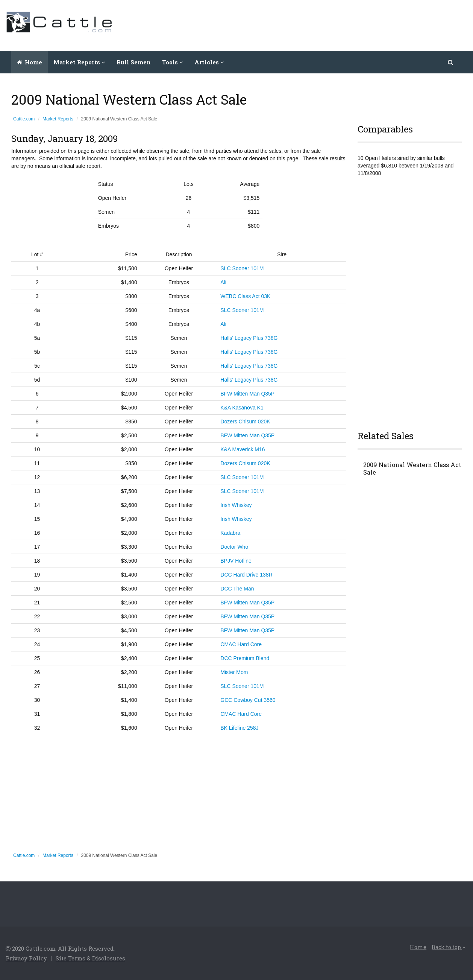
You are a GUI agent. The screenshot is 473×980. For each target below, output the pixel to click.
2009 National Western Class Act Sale (412, 469)
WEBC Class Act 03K (245, 296)
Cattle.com (24, 119)
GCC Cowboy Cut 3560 (248, 700)
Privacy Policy (26, 958)
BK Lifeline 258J (239, 728)
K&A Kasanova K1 (242, 408)
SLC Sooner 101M (242, 268)
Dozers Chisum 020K (245, 422)
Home (30, 62)
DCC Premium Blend (245, 658)
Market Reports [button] (79, 62)
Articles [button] (209, 62)
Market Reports (58, 119)
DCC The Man (237, 589)
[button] (451, 62)
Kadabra (230, 533)
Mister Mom (234, 672)
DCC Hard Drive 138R (246, 575)
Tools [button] (173, 62)
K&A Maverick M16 (243, 449)
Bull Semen (134, 62)
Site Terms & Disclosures (90, 958)
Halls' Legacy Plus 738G (249, 338)
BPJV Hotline (236, 561)
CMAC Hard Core (241, 644)
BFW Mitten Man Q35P (247, 394)
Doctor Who (234, 547)
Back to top (449, 947)
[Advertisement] (330, 24)
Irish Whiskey (236, 505)
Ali (223, 282)
